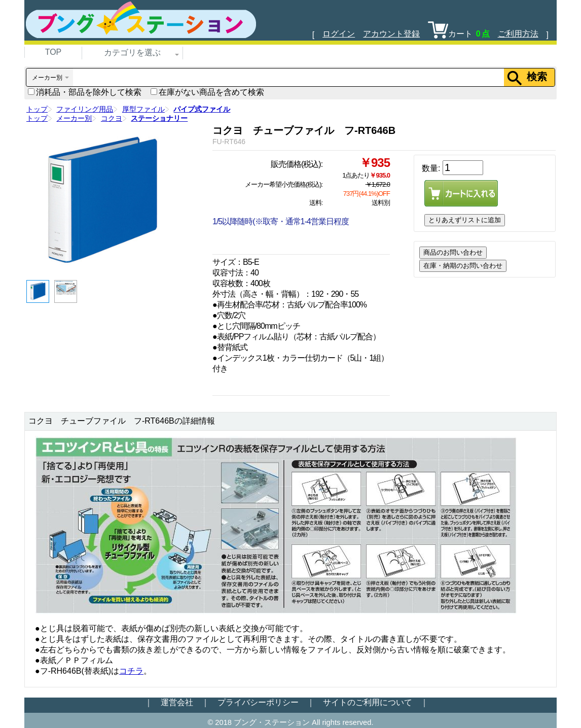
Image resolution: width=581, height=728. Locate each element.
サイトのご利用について (368, 702)
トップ (37, 109)
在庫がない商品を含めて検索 (207, 92)
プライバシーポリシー (258, 702)
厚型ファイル (143, 109)
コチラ (131, 671)
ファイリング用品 (85, 109)
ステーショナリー (159, 118)
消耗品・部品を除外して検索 (85, 92)
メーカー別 (74, 118)
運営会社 (177, 702)
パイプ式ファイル (202, 109)
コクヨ (112, 118)
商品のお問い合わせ (453, 252)
